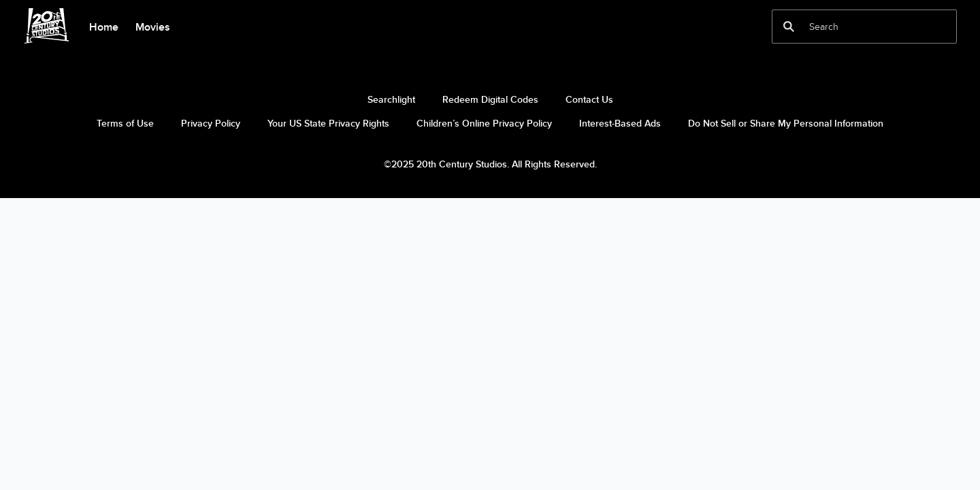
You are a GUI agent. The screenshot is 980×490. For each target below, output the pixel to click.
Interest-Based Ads (620, 123)
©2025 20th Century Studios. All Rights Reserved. (490, 164)
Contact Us (589, 99)
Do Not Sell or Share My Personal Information (786, 123)
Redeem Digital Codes (490, 99)
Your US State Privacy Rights (328, 123)
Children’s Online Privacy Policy (484, 123)
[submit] (789, 27)
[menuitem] (103, 26)
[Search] (855, 27)
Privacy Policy (211, 123)
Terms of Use (125, 123)
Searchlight (391, 99)
